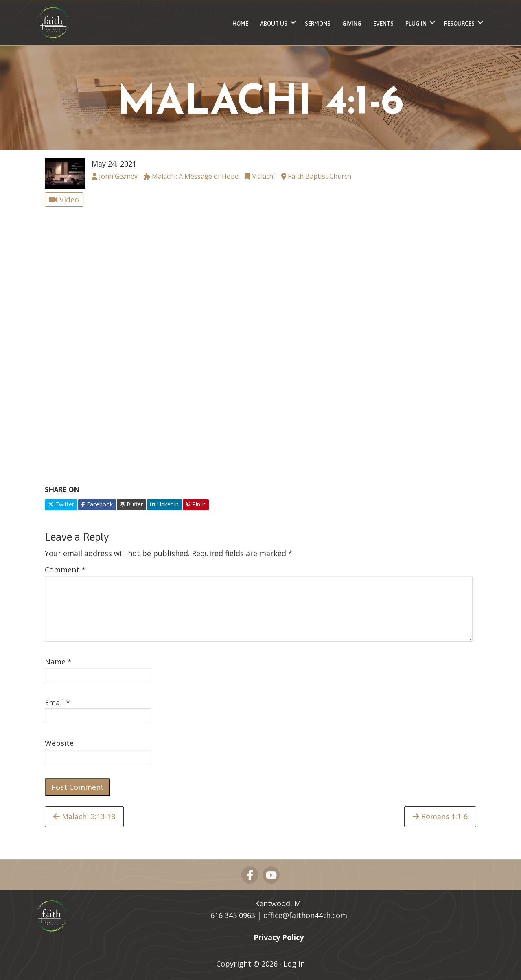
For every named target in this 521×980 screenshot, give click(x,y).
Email (57, 702)
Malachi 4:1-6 (260, 103)
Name (58, 662)
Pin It (196, 504)
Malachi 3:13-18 (84, 816)
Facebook (97, 504)
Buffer (131, 504)
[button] (293, 23)
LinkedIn (164, 504)
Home (240, 24)
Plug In (416, 24)
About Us (274, 24)
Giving (352, 24)
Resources (459, 24)
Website (59, 743)
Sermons (318, 24)
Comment (65, 570)
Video (64, 200)
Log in (294, 964)
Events (383, 24)
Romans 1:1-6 (440, 816)
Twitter (61, 504)
